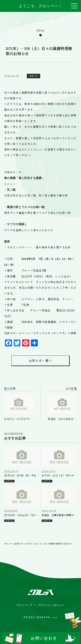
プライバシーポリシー (51, 605)
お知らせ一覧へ (40, 361)
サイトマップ (25, 605)
